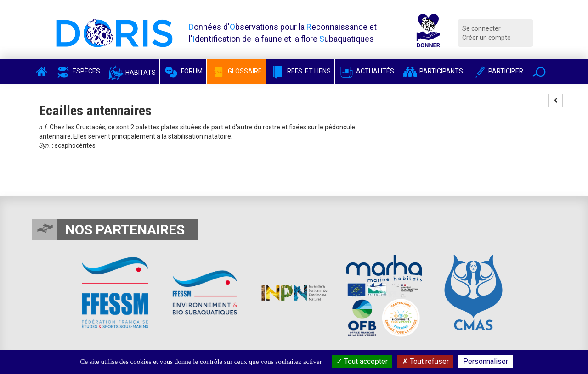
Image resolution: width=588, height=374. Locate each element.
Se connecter (481, 28)
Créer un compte (486, 38)
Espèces (78, 71)
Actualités (366, 71)
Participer (497, 71)
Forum (183, 71)
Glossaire (236, 71)
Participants (433, 71)
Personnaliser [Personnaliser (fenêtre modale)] (486, 361)
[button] (539, 72)
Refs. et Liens (300, 71)
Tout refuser (425, 361)
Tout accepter (362, 361)
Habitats (132, 73)
